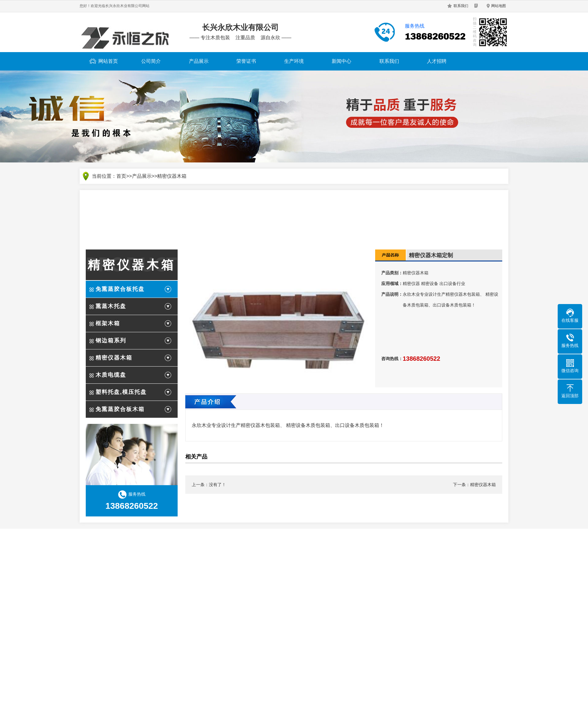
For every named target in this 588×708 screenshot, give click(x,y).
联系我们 (461, 6)
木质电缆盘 (111, 375)
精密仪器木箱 (172, 176)
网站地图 (499, 6)
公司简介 (151, 61)
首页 (121, 176)
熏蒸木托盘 (111, 306)
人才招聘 (437, 61)
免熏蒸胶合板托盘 (120, 289)
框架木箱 (108, 323)
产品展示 (199, 61)
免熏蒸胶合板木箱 (120, 409)
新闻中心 (341, 61)
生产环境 (294, 61)
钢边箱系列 (111, 341)
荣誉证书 (246, 61)
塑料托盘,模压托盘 (121, 392)
